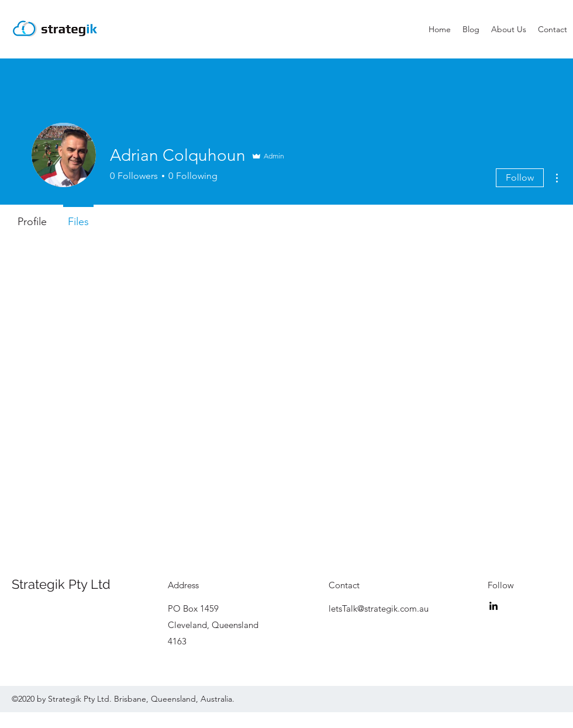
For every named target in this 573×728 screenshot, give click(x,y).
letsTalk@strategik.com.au (379, 608)
